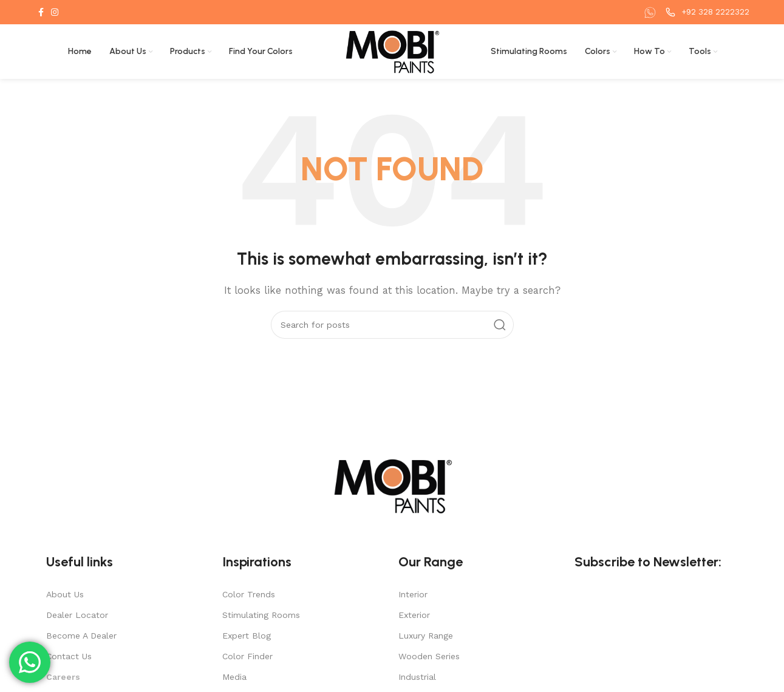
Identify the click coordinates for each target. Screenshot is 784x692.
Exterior (414, 615)
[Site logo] (392, 51)
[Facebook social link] (41, 12)
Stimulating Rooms (261, 615)
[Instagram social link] (55, 12)
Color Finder (247, 656)
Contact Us (69, 656)
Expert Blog (247, 636)
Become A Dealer (81, 636)
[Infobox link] (652, 12)
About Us (65, 594)
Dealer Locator (77, 615)
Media (234, 677)
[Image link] (392, 485)
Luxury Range (426, 636)
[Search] (392, 325)
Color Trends (249, 594)
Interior (413, 594)
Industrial (417, 677)
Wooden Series (429, 656)
